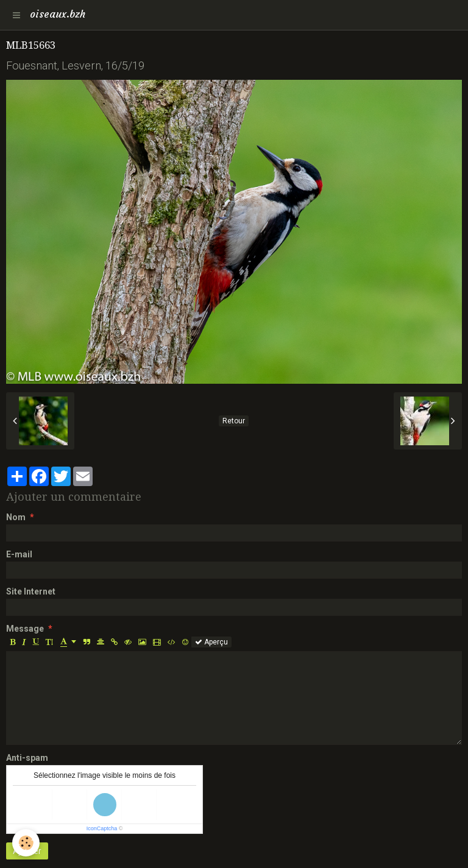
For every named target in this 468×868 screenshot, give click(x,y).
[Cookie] (26, 843)
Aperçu (211, 642)
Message (25, 629)
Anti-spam (27, 758)
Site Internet (31, 591)
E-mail (19, 554)
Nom (16, 517)
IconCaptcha (102, 828)
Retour (234, 421)
